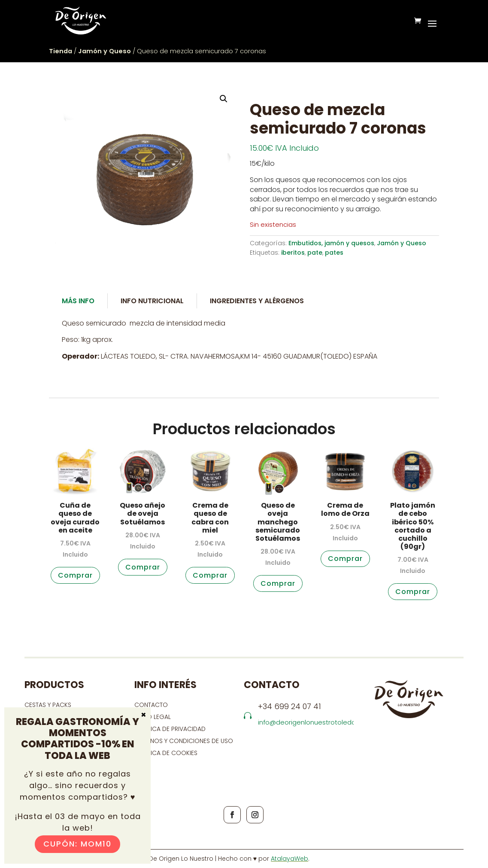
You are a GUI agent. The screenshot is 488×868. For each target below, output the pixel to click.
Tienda (61, 51)
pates (334, 253)
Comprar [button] (75, 575)
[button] (224, 99)
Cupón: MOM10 (77, 844)
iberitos (293, 253)
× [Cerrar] (144, 714)
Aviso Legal (153, 717)
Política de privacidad (170, 729)
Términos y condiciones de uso (185, 741)
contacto (151, 705)
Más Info (78, 301)
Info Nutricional (152, 301)
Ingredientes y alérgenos (257, 301)
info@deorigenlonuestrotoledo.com (315, 722)
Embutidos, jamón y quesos (331, 243)
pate (315, 253)
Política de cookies (166, 753)
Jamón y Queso (105, 51)
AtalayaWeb (289, 859)
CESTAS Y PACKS (48, 705)
